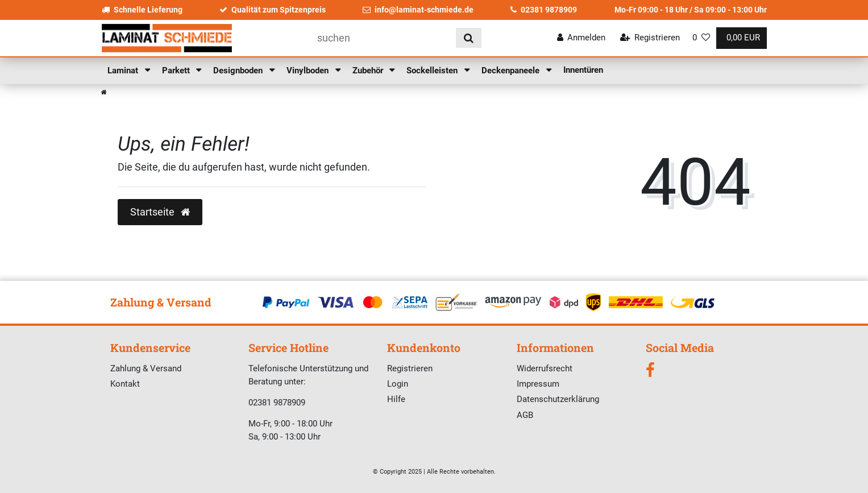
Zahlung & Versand (146, 368)
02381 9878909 (544, 10)
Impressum (538, 384)
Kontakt (125, 384)
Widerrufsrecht (545, 368)
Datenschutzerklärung (558, 399)
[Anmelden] (582, 38)
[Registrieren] (650, 38)
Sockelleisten (433, 71)
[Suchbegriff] (383, 38)
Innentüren (583, 70)
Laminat (124, 71)
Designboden (239, 71)
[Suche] (469, 38)
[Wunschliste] (701, 38)
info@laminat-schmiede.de (418, 10)
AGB (525, 415)
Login (398, 384)
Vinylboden (309, 71)
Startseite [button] (160, 212)
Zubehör (369, 71)
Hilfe (396, 399)
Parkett (177, 71)
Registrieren (410, 368)
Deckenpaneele (512, 71)
